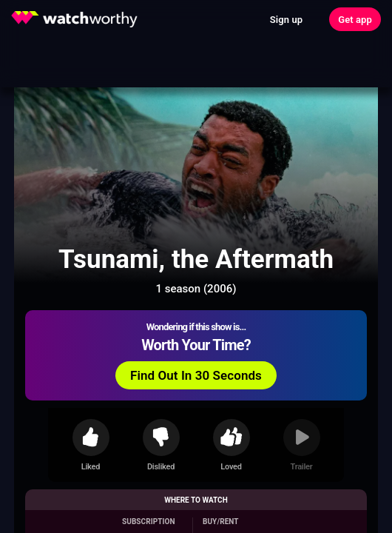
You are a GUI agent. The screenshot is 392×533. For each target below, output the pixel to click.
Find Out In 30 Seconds (196, 375)
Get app (355, 20)
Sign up (286, 20)
